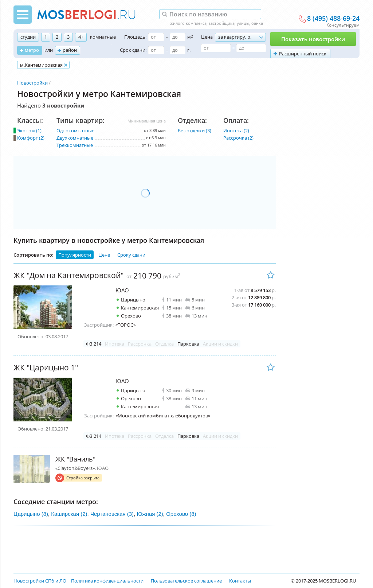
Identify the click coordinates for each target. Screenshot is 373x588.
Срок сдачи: (133, 50)
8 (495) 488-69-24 (333, 19)
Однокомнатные (75, 131)
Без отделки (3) (195, 131)
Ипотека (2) (236, 131)
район (70, 50)
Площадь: (135, 37)
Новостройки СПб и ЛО (40, 581)
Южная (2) (150, 514)
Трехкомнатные (75, 145)
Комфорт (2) (31, 138)
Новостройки (32, 83)
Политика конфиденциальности (107, 581)
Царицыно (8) (31, 514)
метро (32, 50)
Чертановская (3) (112, 514)
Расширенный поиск (303, 54)
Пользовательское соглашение (186, 581)
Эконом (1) (29, 131)
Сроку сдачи (131, 255)
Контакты (240, 581)
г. (189, 50)
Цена (207, 37)
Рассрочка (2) (238, 138)
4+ (81, 37)
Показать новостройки (313, 39)
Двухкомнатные (75, 138)
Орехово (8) (181, 514)
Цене (104, 255)
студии (28, 37)
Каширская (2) (69, 514)
